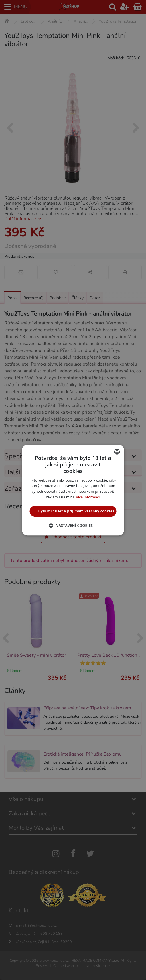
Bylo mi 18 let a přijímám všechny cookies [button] (76, 511)
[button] (73, 525)
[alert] (73, 490)
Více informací (88, 497)
